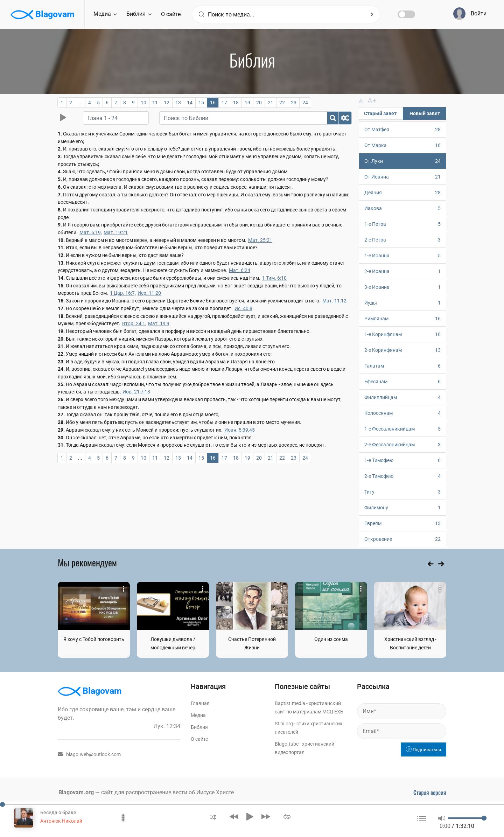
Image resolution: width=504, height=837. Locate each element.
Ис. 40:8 (243, 308)
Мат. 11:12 (334, 301)
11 (155, 103)
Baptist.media (290, 703)
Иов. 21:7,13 (136, 392)
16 (213, 103)
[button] (213, 817)
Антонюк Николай (61, 821)
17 (224, 103)
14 (190, 103)
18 (236, 103)
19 (247, 103)
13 (178, 103)
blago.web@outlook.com (89, 754)
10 (143, 103)
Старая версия (430, 792)
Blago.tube (287, 744)
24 (305, 103)
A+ (369, 100)
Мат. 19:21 (116, 232)
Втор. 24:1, (134, 323)
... (80, 103)
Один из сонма (331, 639)
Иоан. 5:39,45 (240, 430)
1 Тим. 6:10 (274, 278)
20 (259, 103)
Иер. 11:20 (149, 293)
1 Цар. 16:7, (123, 293)
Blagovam (43, 15)
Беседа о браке (58, 812)
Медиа (105, 14)
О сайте (171, 14)
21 (271, 103)
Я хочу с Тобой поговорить (94, 639)
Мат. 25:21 (260, 240)
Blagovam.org (76, 792)
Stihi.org (284, 723)
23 (294, 103)
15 (201, 103)
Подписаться (423, 749)
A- (361, 101)
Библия (139, 14)
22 (282, 103)
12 (167, 103)
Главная (200, 703)
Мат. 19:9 (159, 323)
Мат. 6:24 (240, 270)
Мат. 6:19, (91, 232)
